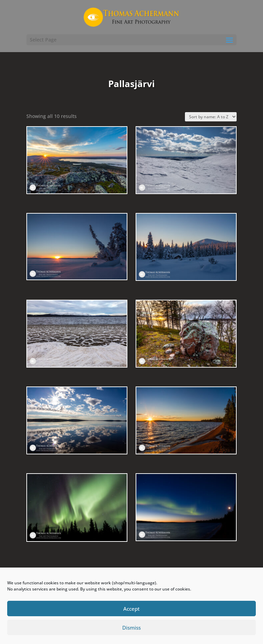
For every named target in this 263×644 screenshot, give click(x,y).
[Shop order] (211, 117)
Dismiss (131, 628)
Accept (131, 609)
